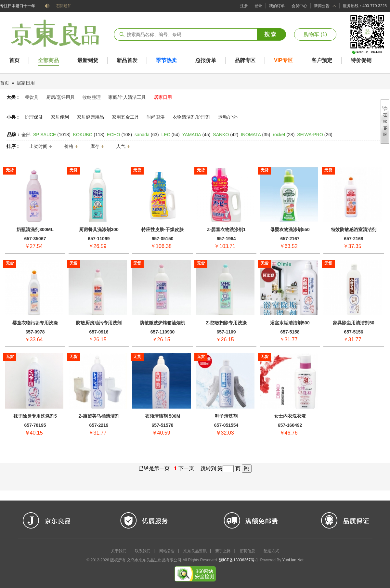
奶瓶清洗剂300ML (35, 229)
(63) (147, 135)
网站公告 (167, 551)
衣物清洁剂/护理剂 (191, 117)
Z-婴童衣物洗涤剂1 (226, 229)
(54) (171, 135)
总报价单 (206, 60)
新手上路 (223, 551)
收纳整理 (92, 97)
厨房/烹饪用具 (60, 97)
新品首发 (127, 60)
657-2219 (99, 425)
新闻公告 (322, 6)
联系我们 (143, 551)
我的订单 (277, 6)
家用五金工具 (125, 117)
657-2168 (353, 239)
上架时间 (38, 146)
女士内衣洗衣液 (290, 416)
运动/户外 (228, 117)
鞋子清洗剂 (226, 416)
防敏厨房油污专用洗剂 (99, 323)
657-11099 (99, 239)
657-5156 (353, 332)
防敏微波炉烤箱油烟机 (162, 323)
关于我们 (119, 551)
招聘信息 (247, 551)
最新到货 (88, 60)
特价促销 (361, 60)
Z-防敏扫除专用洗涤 (226, 323)
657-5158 (290, 332)
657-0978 (35, 332)
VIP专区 (283, 60)
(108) (119, 135)
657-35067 (35, 239)
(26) (315, 135)
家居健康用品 (90, 117)
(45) (196, 135)
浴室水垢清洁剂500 (290, 323)
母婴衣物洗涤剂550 (290, 229)
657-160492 (290, 425)
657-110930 (163, 332)
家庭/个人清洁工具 (127, 97)
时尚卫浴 (156, 117)
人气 (121, 146)
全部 (26, 135)
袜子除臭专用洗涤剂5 (35, 416)
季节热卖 (166, 60)
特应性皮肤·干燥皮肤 (162, 229)
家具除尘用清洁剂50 (354, 323)
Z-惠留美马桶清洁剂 (99, 416)
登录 (258, 6)
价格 (69, 146)
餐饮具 (32, 97)
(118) (89, 135)
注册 (244, 6)
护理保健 (34, 117)
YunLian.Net (293, 560)
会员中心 (299, 6)
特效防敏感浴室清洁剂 (354, 229)
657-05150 (163, 239)
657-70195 (35, 425)
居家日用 (26, 83)
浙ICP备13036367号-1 (239, 560)
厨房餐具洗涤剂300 (99, 229)
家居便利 (60, 117)
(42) (226, 135)
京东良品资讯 (195, 551)
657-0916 (99, 332)
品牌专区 (245, 60)
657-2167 (290, 239)
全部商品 (48, 60)
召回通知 (64, 6)
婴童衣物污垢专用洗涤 (35, 323)
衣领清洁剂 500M (163, 416)
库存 (95, 146)
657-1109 (226, 332)
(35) (256, 135)
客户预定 (322, 60)
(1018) (52, 135)
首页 (14, 60)
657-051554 (226, 425)
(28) (284, 135)
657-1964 (226, 239)
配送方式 (271, 551)
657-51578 (163, 425)
